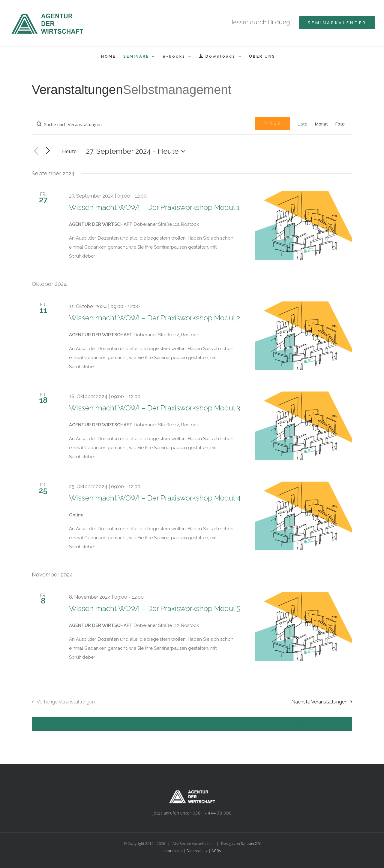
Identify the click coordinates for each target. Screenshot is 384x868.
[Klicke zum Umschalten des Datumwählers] (137, 151)
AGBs (216, 851)
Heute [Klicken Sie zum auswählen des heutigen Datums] (69, 151)
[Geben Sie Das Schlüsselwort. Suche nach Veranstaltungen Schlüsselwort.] (144, 124)
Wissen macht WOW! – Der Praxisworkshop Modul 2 (154, 318)
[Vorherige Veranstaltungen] (36, 151)
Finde (273, 123)
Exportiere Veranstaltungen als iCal (279, 724)
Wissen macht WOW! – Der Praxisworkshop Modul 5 (155, 608)
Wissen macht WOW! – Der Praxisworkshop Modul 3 (154, 408)
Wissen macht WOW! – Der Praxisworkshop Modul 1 (154, 207)
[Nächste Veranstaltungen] (323, 702)
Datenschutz (197, 851)
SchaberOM (251, 844)
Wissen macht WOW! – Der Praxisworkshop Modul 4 (155, 498)
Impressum (173, 851)
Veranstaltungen (77, 90)
